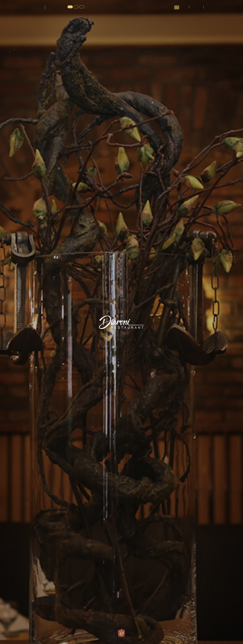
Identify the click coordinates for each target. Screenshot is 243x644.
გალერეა (197, 7)
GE (70, 7)
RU (81, 7)
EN (75, 7)
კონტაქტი (211, 7)
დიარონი (34, 7)
